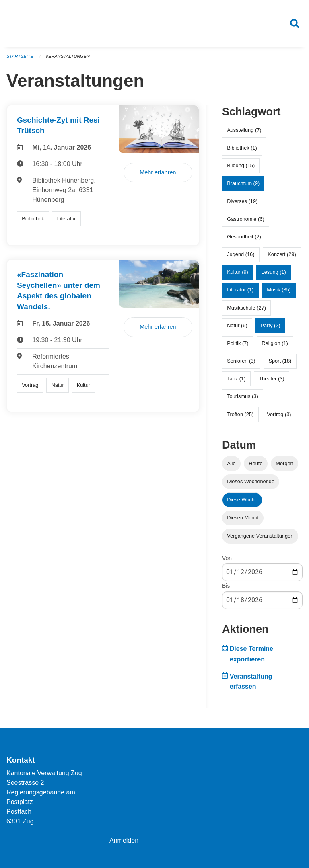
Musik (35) (279, 290)
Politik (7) (238, 343)
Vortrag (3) (279, 414)
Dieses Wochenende (251, 481)
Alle (231, 463)
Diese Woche (242, 500)
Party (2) (271, 325)
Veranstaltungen (68, 56)
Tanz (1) (236, 379)
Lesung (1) (274, 272)
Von (227, 558)
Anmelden (124, 840)
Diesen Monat (243, 518)
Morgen (284, 463)
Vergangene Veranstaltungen (260, 536)
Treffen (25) (240, 414)
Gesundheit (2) (244, 237)
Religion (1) (275, 343)
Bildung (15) (241, 165)
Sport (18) (280, 361)
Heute (255, 463)
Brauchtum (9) (243, 183)
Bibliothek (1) (242, 148)
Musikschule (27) (246, 308)
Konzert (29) (282, 254)
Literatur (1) (240, 290)
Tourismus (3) (243, 397)
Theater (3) (271, 379)
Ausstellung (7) (244, 130)
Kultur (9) (238, 272)
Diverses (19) (242, 201)
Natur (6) (237, 325)
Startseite (20, 56)
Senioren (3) (241, 361)
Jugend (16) (241, 254)
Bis (226, 586)
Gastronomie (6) (245, 219)
